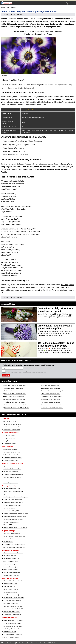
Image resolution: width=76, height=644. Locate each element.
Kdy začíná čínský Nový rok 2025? (12, 424)
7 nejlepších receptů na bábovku (12, 533)
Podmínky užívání (21, 643)
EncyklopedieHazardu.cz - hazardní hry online (53, 391)
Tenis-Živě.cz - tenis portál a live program (15, 402)
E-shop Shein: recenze (9, 438)
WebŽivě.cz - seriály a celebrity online (14, 388)
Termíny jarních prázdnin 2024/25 (12, 430)
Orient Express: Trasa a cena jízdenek (13, 595)
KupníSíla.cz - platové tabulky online (50, 385)
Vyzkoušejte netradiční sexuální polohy (13, 606)
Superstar (37, 141)
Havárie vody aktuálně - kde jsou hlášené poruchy (16, 497)
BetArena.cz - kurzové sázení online (13, 391)
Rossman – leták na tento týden (11, 575)
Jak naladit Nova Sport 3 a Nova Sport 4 (14, 598)
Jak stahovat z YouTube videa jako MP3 (13, 626)
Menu (73, 3)
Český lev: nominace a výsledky (11, 427)
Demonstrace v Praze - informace (12, 452)
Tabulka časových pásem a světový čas (13, 491)
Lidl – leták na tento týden (10, 556)
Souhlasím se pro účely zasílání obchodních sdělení (26, 372)
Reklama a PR (5, 643)
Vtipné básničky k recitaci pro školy (12, 615)
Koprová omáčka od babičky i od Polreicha (14, 545)
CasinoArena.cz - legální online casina (51, 388)
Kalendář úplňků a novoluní (10, 584)
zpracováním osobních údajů (19, 372)
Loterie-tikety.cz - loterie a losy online (50, 394)
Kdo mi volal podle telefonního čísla (12, 601)
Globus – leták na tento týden (11, 570)
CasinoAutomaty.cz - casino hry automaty (52, 397)
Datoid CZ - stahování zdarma (11, 637)
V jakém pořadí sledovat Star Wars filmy (13, 474)
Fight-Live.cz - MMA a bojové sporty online (15, 394)
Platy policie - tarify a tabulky (11, 461)
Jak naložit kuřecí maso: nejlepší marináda (14, 547)
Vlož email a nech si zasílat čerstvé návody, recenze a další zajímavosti (28, 365)
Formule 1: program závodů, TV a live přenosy (15, 528)
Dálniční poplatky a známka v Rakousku (13, 519)
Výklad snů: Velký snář (9, 587)
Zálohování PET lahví (9, 525)
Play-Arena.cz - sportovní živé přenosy (51, 402)
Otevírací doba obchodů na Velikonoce (13, 553)
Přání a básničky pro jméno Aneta (38, 34)
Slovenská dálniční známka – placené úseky (15, 517)
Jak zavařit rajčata (8, 542)
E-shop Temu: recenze (9, 435)
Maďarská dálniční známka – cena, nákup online (16, 514)
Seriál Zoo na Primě (8, 480)
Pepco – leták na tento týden (11, 567)
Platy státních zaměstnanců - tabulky (13, 458)
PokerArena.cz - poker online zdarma (50, 399)
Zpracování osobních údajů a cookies (36, 643)
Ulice (33, 145)
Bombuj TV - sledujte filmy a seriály (12, 623)
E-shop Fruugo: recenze (10, 441)
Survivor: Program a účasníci (11, 483)
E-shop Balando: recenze (10, 444)
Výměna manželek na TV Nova (11, 466)
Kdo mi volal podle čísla (9, 508)
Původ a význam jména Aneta (26, 31)
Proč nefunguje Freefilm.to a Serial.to (13, 629)
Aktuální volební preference (10, 449)
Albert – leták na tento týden (10, 561)
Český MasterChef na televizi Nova (12, 469)
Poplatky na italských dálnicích (11, 522)
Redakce (20, 14)
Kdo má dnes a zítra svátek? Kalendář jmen (14, 609)
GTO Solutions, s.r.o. (54, 643)
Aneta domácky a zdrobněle (51, 31)
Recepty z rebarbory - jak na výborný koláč (14, 536)
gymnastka (20, 148)
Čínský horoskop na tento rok (11, 589)
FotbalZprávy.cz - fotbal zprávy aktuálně (14, 397)
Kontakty (12, 643)
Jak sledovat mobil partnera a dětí (12, 488)
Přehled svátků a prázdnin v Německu (13, 581)
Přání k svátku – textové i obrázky (12, 612)
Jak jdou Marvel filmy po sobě (11, 472)
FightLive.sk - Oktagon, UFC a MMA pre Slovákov (17, 408)
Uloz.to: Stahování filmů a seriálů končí (13, 621)
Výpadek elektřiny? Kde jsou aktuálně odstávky (15, 494)
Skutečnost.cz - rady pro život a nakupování (15, 385)
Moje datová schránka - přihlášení (12, 511)
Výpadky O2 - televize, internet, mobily (13, 500)
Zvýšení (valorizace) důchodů (11, 455)
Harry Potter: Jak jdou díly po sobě (12, 477)
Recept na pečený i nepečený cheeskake (14, 539)
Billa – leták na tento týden (10, 564)
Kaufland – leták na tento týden (11, 558)
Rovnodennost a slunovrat (10, 592)
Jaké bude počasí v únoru (10, 421)
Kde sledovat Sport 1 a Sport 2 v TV (12, 505)
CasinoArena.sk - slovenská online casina (52, 405)
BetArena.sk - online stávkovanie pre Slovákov (16, 405)
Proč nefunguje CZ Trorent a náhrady (13, 635)
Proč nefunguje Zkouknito (10, 632)
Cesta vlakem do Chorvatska (11, 603)
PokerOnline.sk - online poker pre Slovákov (52, 408)
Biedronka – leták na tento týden (12, 572)
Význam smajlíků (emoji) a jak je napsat (13, 502)
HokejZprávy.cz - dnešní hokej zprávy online (15, 399)
